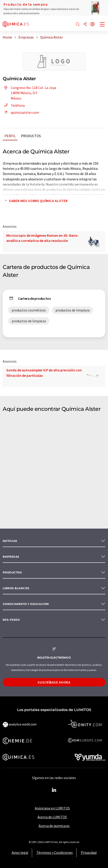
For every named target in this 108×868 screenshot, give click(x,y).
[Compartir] (85, 24)
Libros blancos (16, 588)
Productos (31, 136)
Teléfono (14, 105)
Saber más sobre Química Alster (35, 201)
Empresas (11, 557)
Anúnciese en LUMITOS (52, 808)
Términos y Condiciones (55, 852)
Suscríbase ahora (54, 682)
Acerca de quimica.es (54, 826)
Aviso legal (20, 852)
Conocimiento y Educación (26, 604)
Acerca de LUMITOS (52, 817)
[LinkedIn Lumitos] (54, 790)
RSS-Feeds (11, 620)
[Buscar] (78, 24)
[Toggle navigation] (102, 25)
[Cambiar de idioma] (93, 24)
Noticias (10, 541)
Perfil (10, 136)
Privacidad (89, 852)
